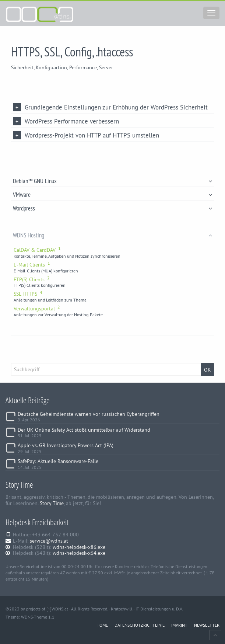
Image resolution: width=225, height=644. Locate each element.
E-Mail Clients (32, 265)
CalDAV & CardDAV (37, 250)
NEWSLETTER (207, 625)
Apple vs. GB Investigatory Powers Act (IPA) (66, 445)
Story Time (52, 503)
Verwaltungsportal (37, 309)
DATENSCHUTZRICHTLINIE (140, 625)
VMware (112, 194)
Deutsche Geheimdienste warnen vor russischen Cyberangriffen (89, 414)
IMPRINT (179, 625)
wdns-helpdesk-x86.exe (79, 547)
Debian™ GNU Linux (112, 181)
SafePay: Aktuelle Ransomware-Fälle (58, 461)
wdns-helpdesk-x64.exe (79, 553)
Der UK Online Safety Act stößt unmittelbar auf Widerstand (84, 430)
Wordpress (112, 208)
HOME (102, 625)
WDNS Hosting (112, 235)
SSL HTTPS (28, 294)
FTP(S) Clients (32, 279)
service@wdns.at (49, 541)
